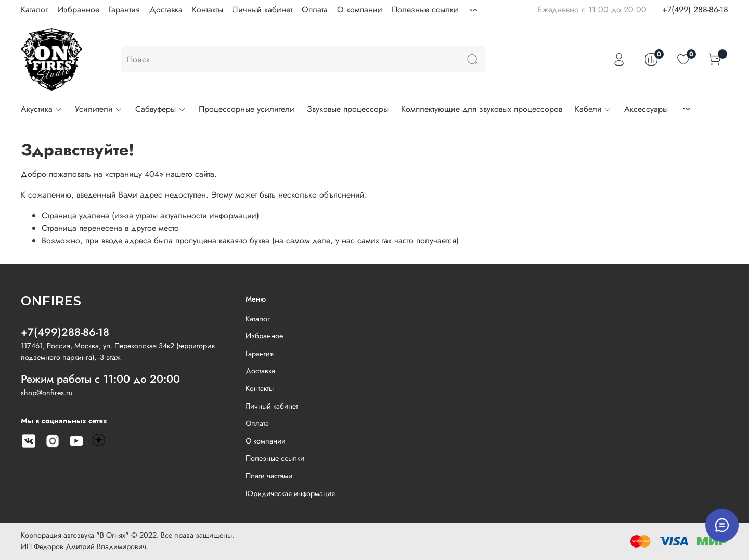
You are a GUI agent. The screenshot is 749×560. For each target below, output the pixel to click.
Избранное (78, 10)
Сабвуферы (160, 109)
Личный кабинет (262, 10)
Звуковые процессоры (348, 109)
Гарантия (124, 10)
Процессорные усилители (247, 109)
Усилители (99, 109)
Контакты (208, 10)
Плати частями (269, 476)
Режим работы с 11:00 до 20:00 (100, 379)
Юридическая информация (290, 493)
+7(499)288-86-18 (65, 332)
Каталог (34, 10)
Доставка (166, 10)
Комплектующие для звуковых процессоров (482, 109)
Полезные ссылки (425, 10)
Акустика (42, 109)
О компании (360, 10)
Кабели (593, 109)
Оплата (315, 10)
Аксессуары (646, 109)
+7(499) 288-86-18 (695, 10)
